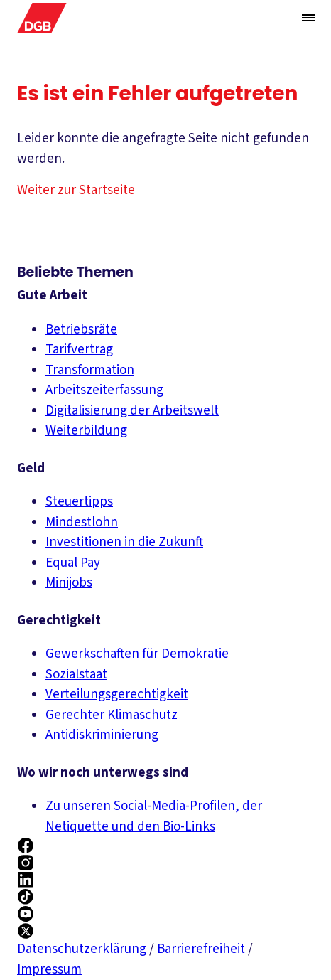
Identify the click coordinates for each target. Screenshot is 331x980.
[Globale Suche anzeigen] (280, 18)
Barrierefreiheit (202, 949)
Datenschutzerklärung (83, 949)
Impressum (49, 970)
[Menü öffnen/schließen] (308, 18)
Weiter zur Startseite (76, 190)
